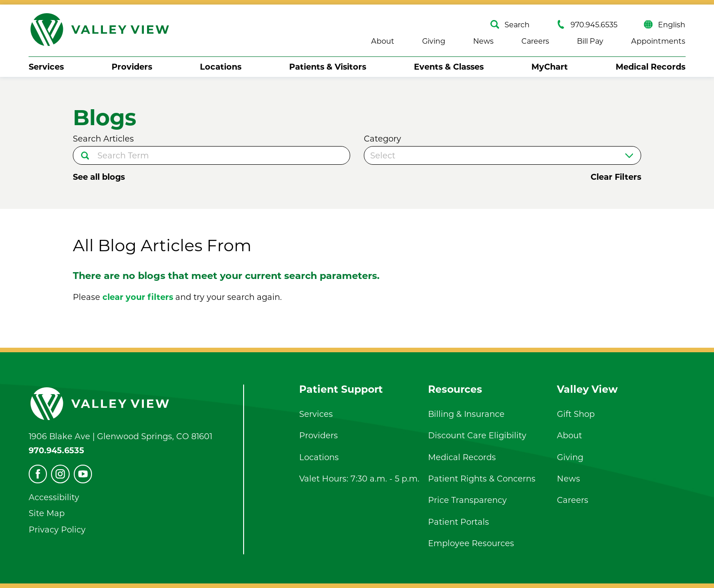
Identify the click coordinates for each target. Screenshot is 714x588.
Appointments (658, 41)
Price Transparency (467, 500)
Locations (221, 67)
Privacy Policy (57, 530)
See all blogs (99, 177)
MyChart (550, 67)
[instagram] (60, 474)
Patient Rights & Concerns (482, 479)
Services (46, 67)
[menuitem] (46, 67)
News (483, 41)
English (665, 24)
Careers (535, 41)
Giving (434, 41)
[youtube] (83, 474)
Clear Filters (616, 177)
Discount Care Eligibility (477, 435)
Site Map (47, 513)
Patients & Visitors (328, 67)
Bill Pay (590, 41)
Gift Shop (576, 414)
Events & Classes (449, 67)
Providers (132, 67)
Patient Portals (459, 522)
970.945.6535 (587, 24)
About (383, 41)
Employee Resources (471, 543)
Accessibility (54, 497)
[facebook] (38, 474)
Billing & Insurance (466, 414)
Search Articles (103, 139)
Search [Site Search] (510, 24)
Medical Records (650, 67)
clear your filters (138, 297)
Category (382, 139)
